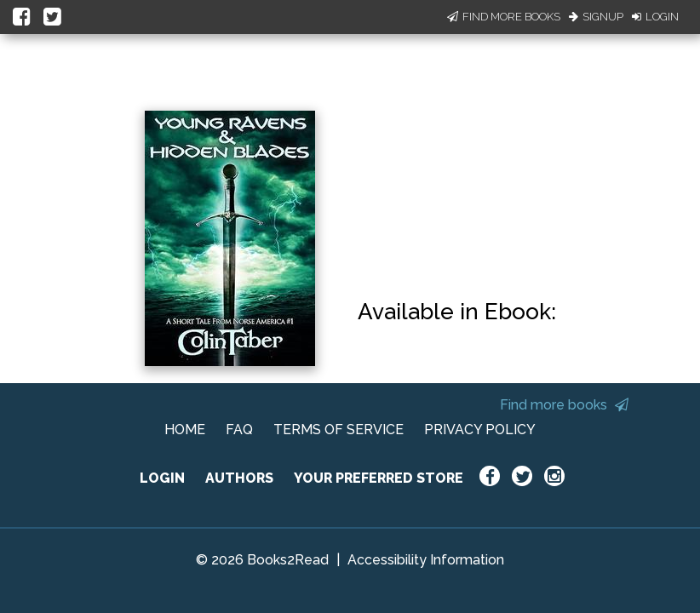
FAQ (239, 430)
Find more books (564, 405)
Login (655, 17)
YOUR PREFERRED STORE (379, 478)
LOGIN (162, 478)
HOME (185, 430)
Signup (596, 17)
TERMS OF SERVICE (339, 430)
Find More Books (504, 17)
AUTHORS (239, 478)
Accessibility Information (426, 560)
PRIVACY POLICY (480, 430)
